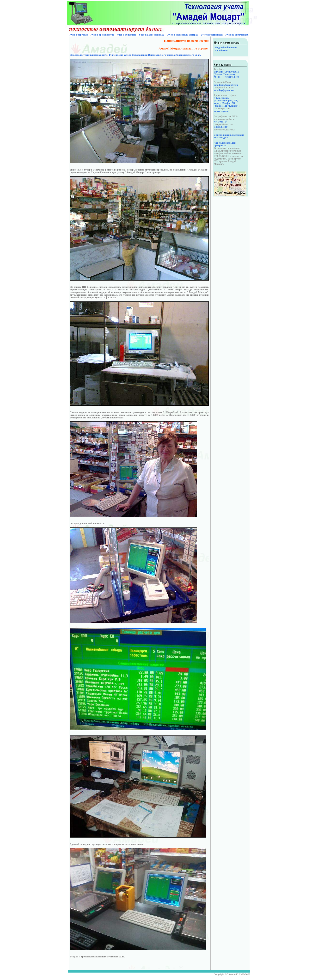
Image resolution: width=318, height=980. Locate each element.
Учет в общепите (126, 35)
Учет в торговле (78, 35)
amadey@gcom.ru (224, 90)
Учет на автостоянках (151, 35)
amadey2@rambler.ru (226, 85)
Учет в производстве (102, 35)
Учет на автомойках (237, 35)
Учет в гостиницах (212, 35)
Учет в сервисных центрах (183, 35)
